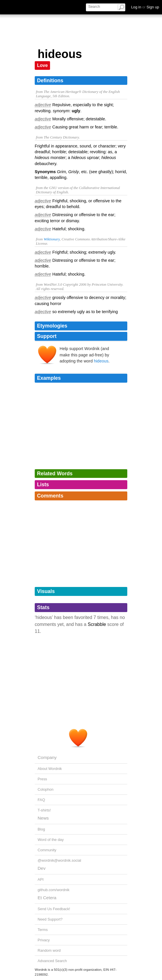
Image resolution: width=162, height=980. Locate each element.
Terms (43, 930)
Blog (41, 829)
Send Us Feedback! (54, 909)
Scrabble (97, 624)
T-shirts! (44, 810)
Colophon (46, 789)
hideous (101, 361)
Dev (42, 868)
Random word (49, 950)
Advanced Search (52, 961)
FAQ (41, 800)
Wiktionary (52, 239)
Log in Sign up (145, 7)
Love (42, 65)
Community (47, 850)
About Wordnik (50, 769)
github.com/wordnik (54, 890)
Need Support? (50, 919)
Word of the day (51, 840)
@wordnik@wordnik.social (59, 860)
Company (47, 757)
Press (42, 779)
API (41, 879)
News (43, 818)
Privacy (44, 940)
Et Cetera (47, 898)
